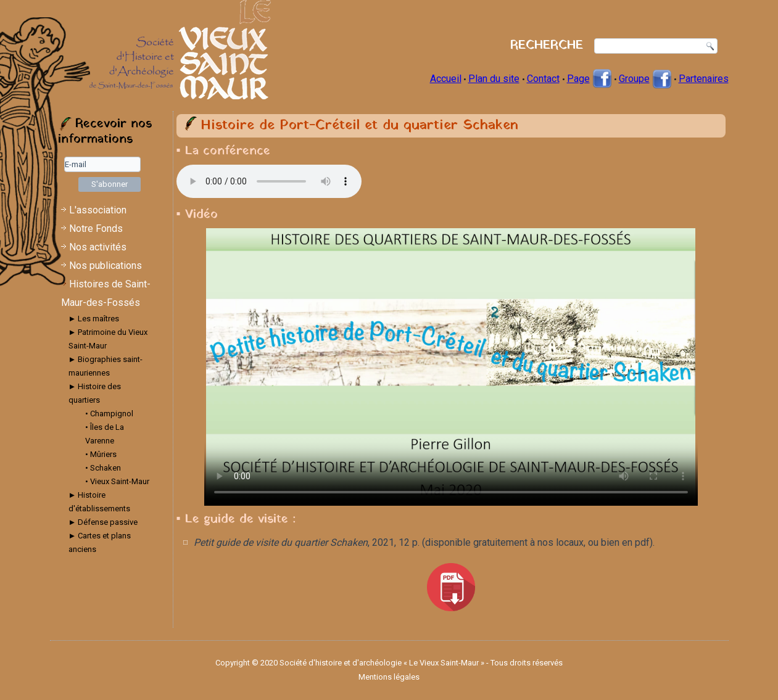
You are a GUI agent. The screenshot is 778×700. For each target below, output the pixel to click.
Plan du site (494, 79)
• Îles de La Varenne (105, 434)
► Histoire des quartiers (95, 393)
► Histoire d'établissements (99, 502)
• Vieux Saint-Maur (117, 481)
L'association (98, 210)
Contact (543, 79)
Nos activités (98, 247)
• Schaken (103, 468)
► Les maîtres (94, 319)
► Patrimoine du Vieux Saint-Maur (108, 339)
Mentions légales (389, 677)
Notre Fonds (96, 229)
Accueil (446, 79)
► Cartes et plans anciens (100, 542)
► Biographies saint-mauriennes (106, 366)
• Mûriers (101, 454)
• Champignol (109, 414)
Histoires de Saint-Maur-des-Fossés (106, 293)
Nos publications (106, 266)
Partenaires (704, 79)
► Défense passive (103, 522)
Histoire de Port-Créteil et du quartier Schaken (359, 126)
